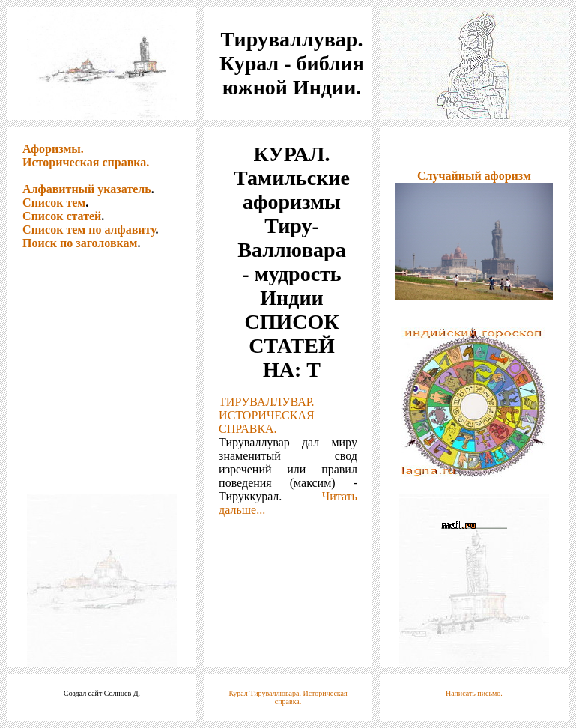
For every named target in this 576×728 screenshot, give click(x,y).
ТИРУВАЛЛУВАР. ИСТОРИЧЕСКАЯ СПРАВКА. (267, 415)
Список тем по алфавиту (89, 230)
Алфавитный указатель (87, 189)
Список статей (62, 216)
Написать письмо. (474, 693)
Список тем (54, 203)
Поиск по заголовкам (80, 243)
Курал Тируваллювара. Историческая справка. (288, 697)
